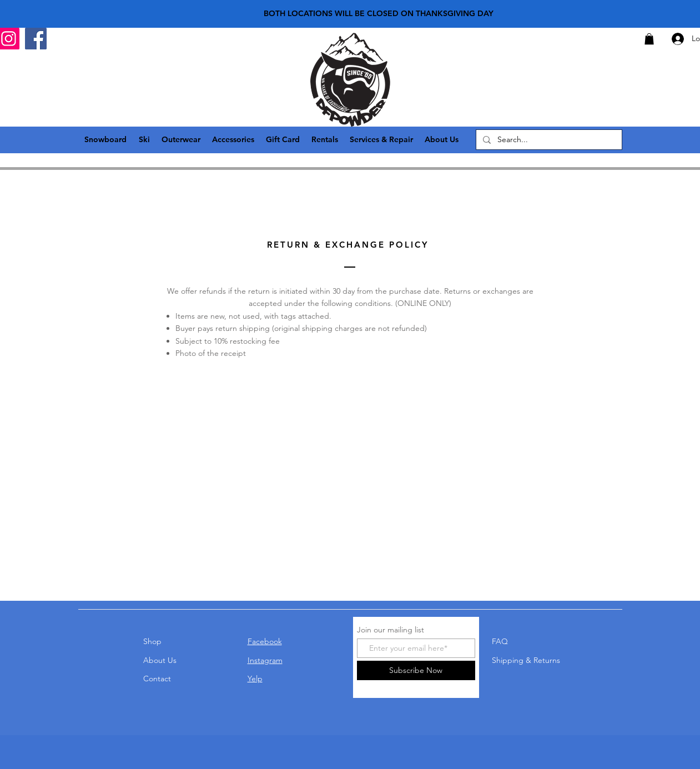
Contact (157, 678)
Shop (152, 641)
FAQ (500, 641)
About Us (160, 660)
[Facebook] (36, 39)
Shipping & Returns (526, 660)
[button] (649, 39)
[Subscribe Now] (416, 670)
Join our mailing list (391, 630)
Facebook (265, 641)
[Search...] (548, 140)
